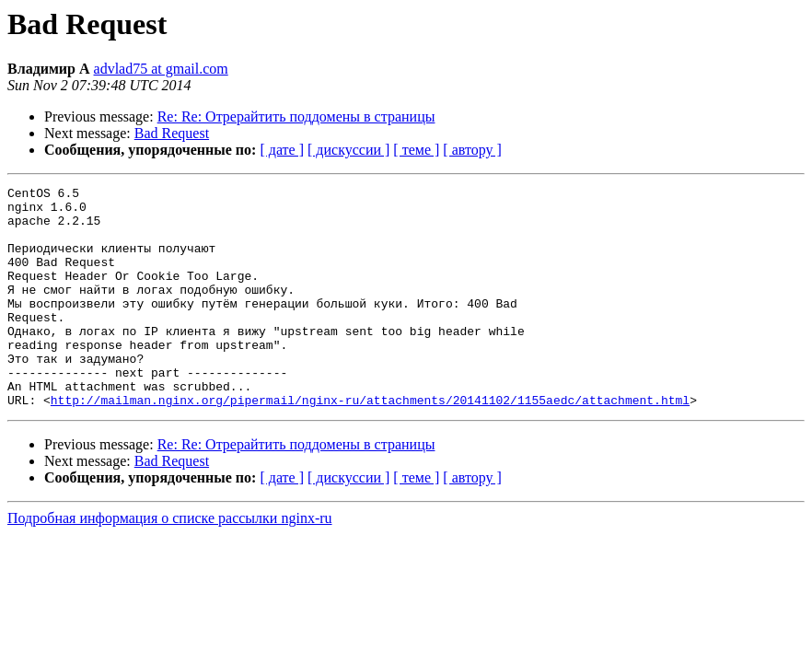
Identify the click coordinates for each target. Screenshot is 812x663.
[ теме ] (416, 150)
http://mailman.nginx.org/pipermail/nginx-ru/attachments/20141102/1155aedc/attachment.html (370, 444)
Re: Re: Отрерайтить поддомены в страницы (296, 116)
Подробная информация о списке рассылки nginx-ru (170, 562)
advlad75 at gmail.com (161, 69)
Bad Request (172, 133)
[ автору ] (472, 150)
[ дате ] (282, 150)
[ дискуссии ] (348, 150)
